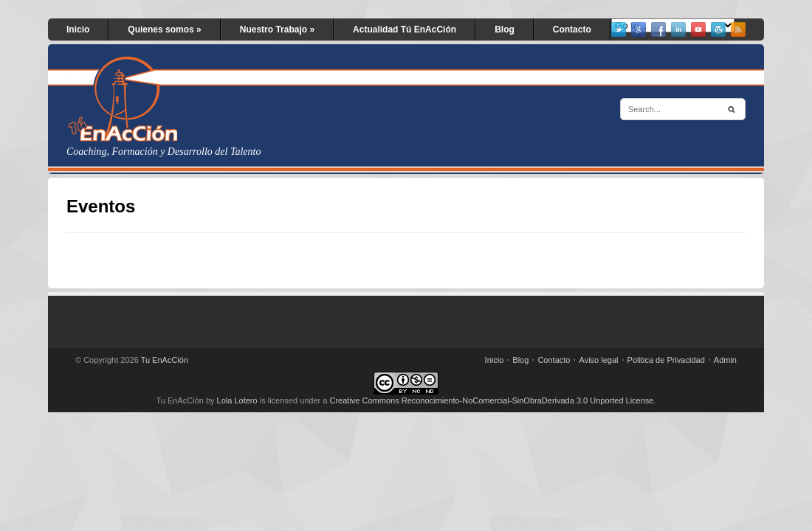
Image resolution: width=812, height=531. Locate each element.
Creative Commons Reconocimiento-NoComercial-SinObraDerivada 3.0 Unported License (492, 400)
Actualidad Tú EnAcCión (405, 29)
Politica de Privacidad (666, 360)
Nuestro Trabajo (277, 29)
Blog (505, 29)
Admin (725, 360)
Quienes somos (164, 29)
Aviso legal (599, 360)
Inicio (78, 29)
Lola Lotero (237, 400)
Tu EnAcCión (165, 360)
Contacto (572, 29)
